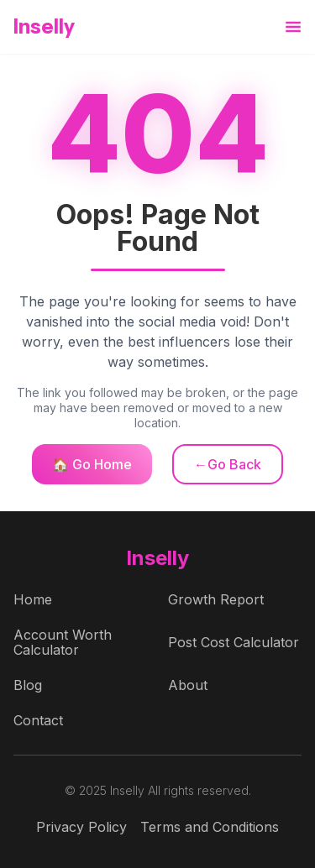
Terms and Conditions (210, 827)
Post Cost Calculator (234, 642)
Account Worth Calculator (63, 642)
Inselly (44, 26)
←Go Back (228, 464)
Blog (28, 685)
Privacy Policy (81, 827)
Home (33, 599)
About (188, 685)
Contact (38, 720)
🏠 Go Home (92, 464)
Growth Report (216, 599)
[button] (293, 27)
